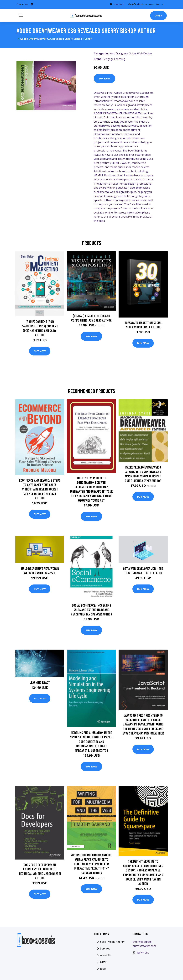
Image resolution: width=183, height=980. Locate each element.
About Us (106, 955)
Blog (103, 969)
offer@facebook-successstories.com (145, 4)
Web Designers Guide (123, 53)
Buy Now (105, 78)
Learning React (40, 682)
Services (105, 949)
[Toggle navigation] (21, 15)
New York (118, 4)
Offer (158, 16)
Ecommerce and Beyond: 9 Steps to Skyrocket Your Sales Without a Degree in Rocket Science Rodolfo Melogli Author (40, 489)
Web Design (144, 53)
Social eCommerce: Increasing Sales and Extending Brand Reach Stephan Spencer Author (91, 610)
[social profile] (32, 4)
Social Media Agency (112, 942)
